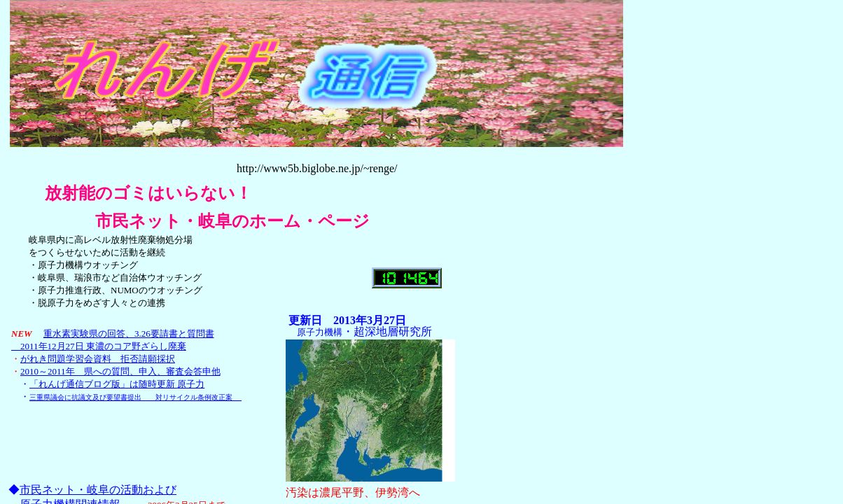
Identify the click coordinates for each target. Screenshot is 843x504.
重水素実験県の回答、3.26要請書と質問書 (129, 334)
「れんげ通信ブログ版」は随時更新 (117, 384)
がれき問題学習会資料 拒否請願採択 (98, 359)
